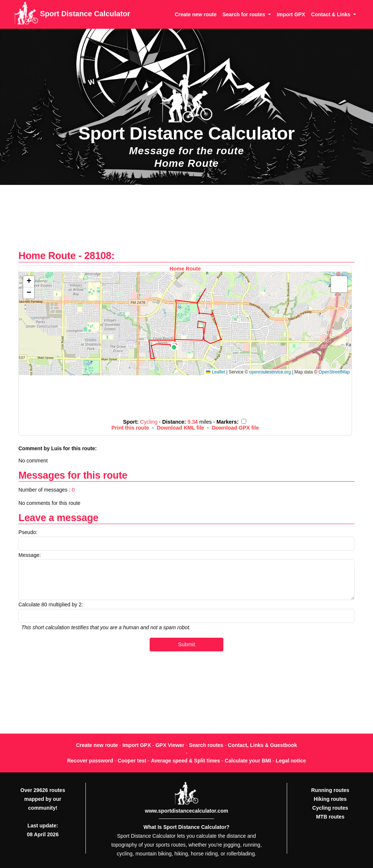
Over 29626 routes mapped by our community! (43, 799)
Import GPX (291, 14)
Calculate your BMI (248, 761)
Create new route (196, 14)
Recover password (90, 761)
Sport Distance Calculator (72, 14)
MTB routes (330, 817)
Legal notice (291, 761)
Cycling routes (330, 808)
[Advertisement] (186, 221)
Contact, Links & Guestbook (262, 745)
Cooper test (132, 761)
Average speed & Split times (185, 761)
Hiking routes (330, 799)
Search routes (206, 745)
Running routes (330, 790)
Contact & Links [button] (331, 14)
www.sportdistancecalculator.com (186, 811)
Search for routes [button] (245, 14)
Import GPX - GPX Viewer (153, 745)
